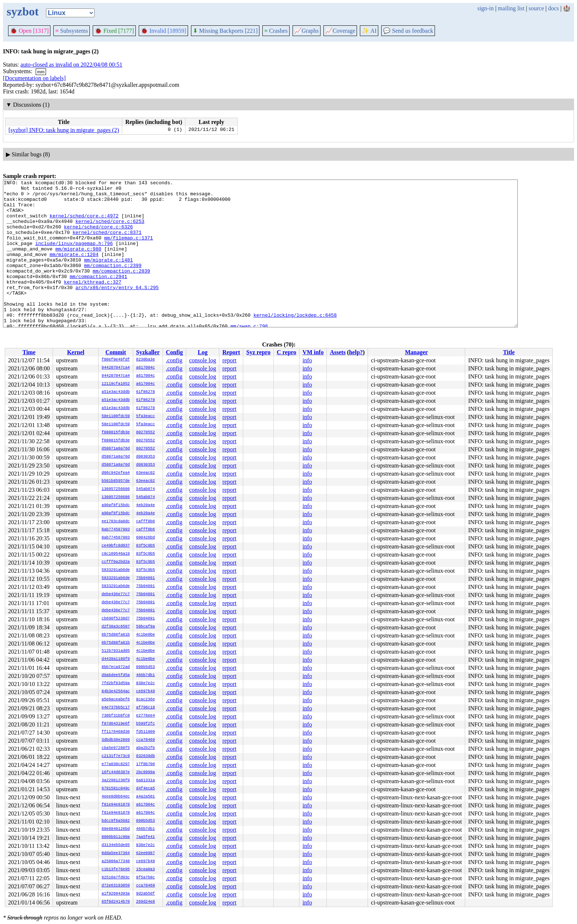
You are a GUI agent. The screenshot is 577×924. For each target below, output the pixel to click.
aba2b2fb (146, 748)
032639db (146, 756)
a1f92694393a (116, 894)
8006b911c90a (116, 837)
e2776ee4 (146, 716)
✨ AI (369, 31)
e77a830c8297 (116, 764)
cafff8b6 (146, 522)
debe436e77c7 (116, 594)
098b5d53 (146, 667)
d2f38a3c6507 (116, 627)
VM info (313, 352)
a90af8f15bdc (116, 505)
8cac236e (146, 700)
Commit (116, 352)
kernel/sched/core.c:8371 (107, 243)
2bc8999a (146, 772)
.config (174, 360)
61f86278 (146, 392)
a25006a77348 (116, 861)
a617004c (146, 368)
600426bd (146, 538)
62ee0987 (146, 853)
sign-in (485, 8)
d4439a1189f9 (116, 659)
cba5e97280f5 (116, 748)
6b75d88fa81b (116, 635)
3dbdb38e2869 (116, 740)
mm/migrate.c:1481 (108, 276)
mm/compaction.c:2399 (113, 283)
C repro (286, 352)
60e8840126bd (116, 829)
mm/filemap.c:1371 (129, 250)
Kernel (76, 352)
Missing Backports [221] (225, 31)
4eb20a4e (146, 505)
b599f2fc (146, 724)
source (537, 8)
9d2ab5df (146, 894)
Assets (338, 352)
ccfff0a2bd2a (116, 562)
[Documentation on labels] (34, 78)
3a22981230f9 (116, 781)
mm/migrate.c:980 (78, 263)
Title (509, 352)
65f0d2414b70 (116, 902)
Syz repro (258, 352)
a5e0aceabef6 (116, 700)
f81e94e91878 (116, 805)
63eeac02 (146, 473)
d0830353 (146, 457)
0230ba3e (146, 360)
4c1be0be (146, 635)
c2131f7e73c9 (116, 756)
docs (553, 8)
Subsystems (72, 31)
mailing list (511, 8)
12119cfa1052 (116, 384)
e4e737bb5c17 (116, 708)
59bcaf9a (146, 627)
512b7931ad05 (116, 651)
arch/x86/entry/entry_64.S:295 (117, 309)
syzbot (23, 11)
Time (29, 352)
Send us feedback (408, 31)
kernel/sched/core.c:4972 (84, 223)
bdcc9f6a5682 (116, 821)
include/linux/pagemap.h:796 (74, 256)
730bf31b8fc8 (116, 716)
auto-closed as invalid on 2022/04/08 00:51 (72, 65)
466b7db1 (146, 675)
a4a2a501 (146, 797)
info (307, 360)
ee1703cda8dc (116, 522)
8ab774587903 (116, 530)
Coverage (340, 31)
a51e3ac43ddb (116, 392)
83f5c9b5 (146, 546)
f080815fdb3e (116, 433)
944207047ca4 (116, 368)
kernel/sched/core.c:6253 (110, 230)
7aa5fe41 (146, 837)
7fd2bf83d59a (116, 683)
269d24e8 (146, 902)
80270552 (146, 433)
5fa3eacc (146, 416)
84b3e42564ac (116, 692)
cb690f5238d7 (116, 619)
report (229, 360)
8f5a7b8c (146, 878)
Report (231, 352)
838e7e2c (146, 683)
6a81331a (146, 781)
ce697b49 (146, 692)
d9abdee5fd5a (116, 675)
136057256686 (116, 489)
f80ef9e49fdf (116, 360)
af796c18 (146, 708)
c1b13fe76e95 (116, 870)
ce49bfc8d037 (116, 546)
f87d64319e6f (116, 724)
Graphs (307, 31)
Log (203, 352)
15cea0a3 (146, 870)
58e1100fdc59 (116, 416)
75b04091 (146, 578)
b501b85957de (116, 481)
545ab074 (146, 489)
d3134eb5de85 (116, 845)
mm (41, 72)
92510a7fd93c (116, 878)
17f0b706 (146, 764)
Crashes (276, 31)
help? (356, 352)
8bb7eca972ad (116, 667)
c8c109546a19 (116, 554)
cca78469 (146, 740)
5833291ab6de (116, 570)
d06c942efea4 (116, 473)
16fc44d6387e (116, 772)
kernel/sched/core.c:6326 (98, 237)
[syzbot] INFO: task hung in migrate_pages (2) (64, 130)
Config (174, 352)
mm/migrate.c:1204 (74, 270)
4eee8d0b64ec (116, 797)
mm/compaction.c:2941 (98, 296)
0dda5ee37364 (116, 853)
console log (203, 360)
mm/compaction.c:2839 (121, 289)
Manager (417, 352)
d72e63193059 (116, 886)
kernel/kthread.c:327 (93, 303)
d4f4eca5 (146, 789)
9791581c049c (116, 789)
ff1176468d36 (116, 732)
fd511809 (146, 732)
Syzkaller (148, 352)
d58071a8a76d (116, 449)
